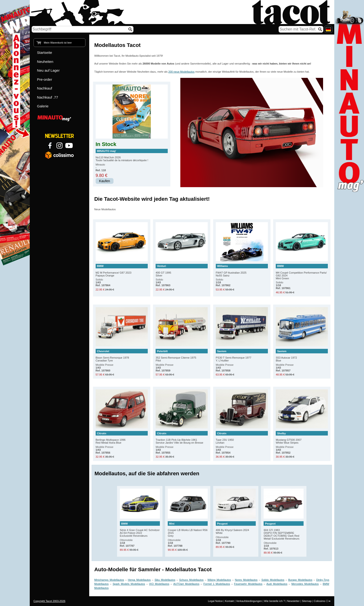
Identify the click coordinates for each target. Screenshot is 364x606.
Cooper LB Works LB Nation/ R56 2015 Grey (188, 529)
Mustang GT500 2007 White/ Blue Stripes (302, 438)
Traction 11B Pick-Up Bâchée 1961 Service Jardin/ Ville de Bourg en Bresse (182, 438)
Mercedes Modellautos (305, 584)
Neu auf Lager (48, 70)
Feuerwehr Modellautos (248, 584)
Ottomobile (127, 543)
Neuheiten (45, 62)
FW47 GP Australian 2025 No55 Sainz (242, 270)
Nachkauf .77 (48, 97)
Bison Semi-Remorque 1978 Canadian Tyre (122, 355)
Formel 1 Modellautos (217, 584)
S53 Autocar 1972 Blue (302, 355)
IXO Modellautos (159, 584)
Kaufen (104, 181)
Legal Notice (215, 601)
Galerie (43, 106)
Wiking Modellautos (219, 580)
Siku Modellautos (165, 580)
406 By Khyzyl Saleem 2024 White (236, 528)
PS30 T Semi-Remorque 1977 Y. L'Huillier (242, 355)
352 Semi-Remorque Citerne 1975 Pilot (182, 355)
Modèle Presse (105, 368)
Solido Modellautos (273, 580)
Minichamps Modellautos (109, 580)
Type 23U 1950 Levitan (242, 438)
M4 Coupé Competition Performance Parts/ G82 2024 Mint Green (302, 272)
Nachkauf (45, 88)
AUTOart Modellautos (186, 584)
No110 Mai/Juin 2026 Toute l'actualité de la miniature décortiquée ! (132, 155)
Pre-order (45, 79)
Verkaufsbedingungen (249, 601)
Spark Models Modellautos (129, 584)
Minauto (101, 167)
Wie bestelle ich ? (275, 601)
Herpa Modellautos (139, 580)
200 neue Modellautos (182, 72)
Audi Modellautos (277, 584)
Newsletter (293, 601)
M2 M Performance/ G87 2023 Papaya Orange (122, 270)
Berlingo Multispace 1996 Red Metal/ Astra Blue (122, 438)
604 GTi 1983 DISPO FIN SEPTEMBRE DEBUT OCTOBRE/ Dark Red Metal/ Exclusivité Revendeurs (284, 531)
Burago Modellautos (300, 580)
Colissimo (320, 601)
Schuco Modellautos (191, 580)
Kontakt (229, 601)
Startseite (45, 53)
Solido (103, 282)
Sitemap (307, 601)
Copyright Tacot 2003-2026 (49, 601)
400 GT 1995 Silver (182, 270)
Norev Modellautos (246, 580)
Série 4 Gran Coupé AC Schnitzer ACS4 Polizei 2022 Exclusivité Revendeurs (140, 529)
